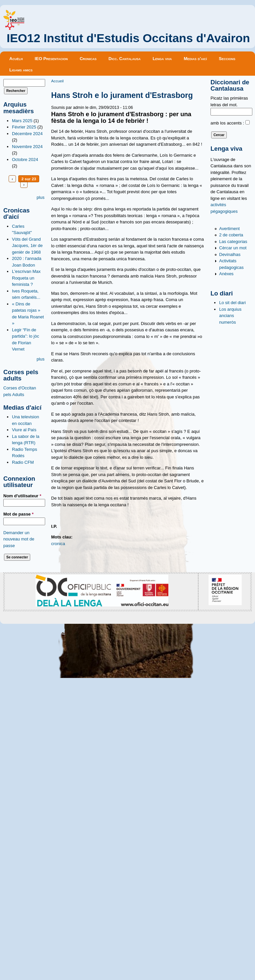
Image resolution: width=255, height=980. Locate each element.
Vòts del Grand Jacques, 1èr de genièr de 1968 (27, 246)
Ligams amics (21, 70)
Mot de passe (18, 514)
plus (41, 197)
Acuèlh (16, 59)
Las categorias (233, 242)
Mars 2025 (22, 121)
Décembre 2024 (27, 134)
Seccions (227, 59)
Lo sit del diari (232, 303)
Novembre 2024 (27, 147)
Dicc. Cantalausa (125, 59)
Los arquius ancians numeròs (230, 316)
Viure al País (24, 430)
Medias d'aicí (196, 59)
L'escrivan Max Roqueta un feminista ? (26, 278)
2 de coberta (231, 235)
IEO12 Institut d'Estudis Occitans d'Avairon (128, 38)
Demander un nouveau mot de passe (19, 539)
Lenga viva (162, 59)
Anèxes (226, 274)
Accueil (57, 81)
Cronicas (88, 59)
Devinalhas (230, 254)
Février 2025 (24, 127)
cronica (58, 544)
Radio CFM (23, 462)
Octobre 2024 (25, 160)
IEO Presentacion (51, 59)
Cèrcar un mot (233, 248)
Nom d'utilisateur (22, 496)
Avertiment (229, 229)
